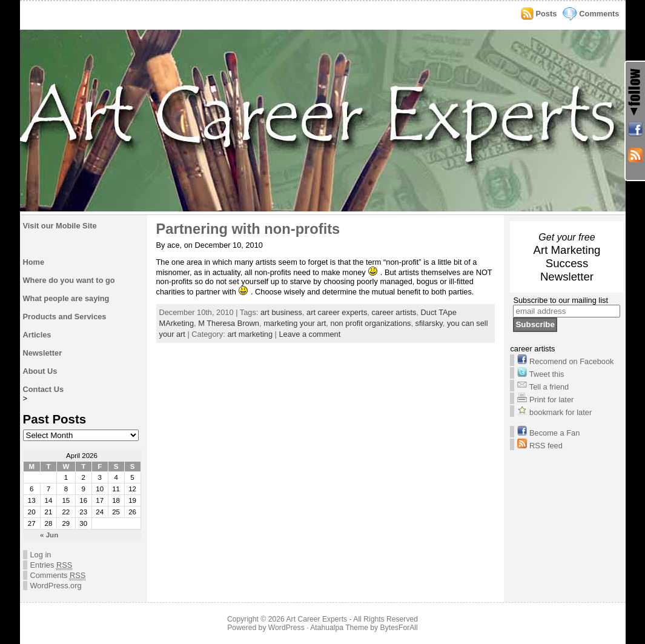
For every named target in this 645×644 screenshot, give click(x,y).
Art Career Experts (316, 619)
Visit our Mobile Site (60, 226)
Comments (599, 14)
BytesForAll (399, 628)
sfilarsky (429, 323)
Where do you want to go (69, 280)
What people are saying (66, 298)
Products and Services (65, 317)
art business (281, 312)
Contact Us (44, 389)
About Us (40, 371)
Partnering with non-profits (248, 229)
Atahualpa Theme (339, 628)
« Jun (49, 535)
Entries (51, 565)
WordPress (286, 628)
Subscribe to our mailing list (560, 300)
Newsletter (43, 353)
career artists (394, 312)
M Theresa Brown (229, 323)
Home (34, 262)
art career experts (337, 312)
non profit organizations (370, 323)
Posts (547, 14)
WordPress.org (56, 586)
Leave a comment (310, 334)
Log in (41, 555)
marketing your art (295, 323)
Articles (37, 335)
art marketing (250, 334)
